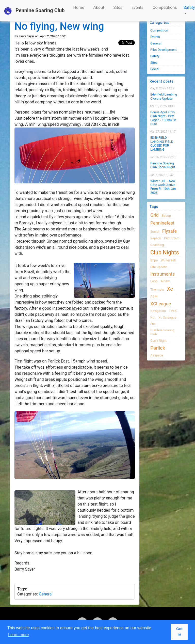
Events (137, 7)
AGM (154, 296)
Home (79, 7)
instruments (162, 274)
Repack (156, 238)
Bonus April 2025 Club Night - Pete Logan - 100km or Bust (163, 118)
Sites (118, 7)
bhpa (154, 260)
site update (159, 267)
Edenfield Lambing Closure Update (164, 96)
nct (153, 317)
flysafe (169, 231)
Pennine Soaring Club (34, 11)
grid (155, 215)
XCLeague (161, 304)
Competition (159, 30)
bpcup (166, 216)
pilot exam (172, 238)
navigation (158, 311)
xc (170, 289)
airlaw (165, 281)
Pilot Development (164, 50)
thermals (157, 289)
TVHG (173, 311)
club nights (165, 252)
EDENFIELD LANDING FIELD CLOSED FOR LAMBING (162, 143)
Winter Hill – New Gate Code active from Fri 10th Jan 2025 (163, 187)
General (46, 594)
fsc (153, 324)
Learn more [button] (19, 635)
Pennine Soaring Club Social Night (163, 165)
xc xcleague (167, 317)
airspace (157, 355)
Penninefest (162, 223)
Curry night (158, 341)
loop (154, 281)
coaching (157, 245)
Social (155, 69)
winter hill (168, 260)
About (99, 7)
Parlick (158, 348)
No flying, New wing (59, 26)
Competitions (165, 7)
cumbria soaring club (162, 332)
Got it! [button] (179, 632)
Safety (189, 7)
